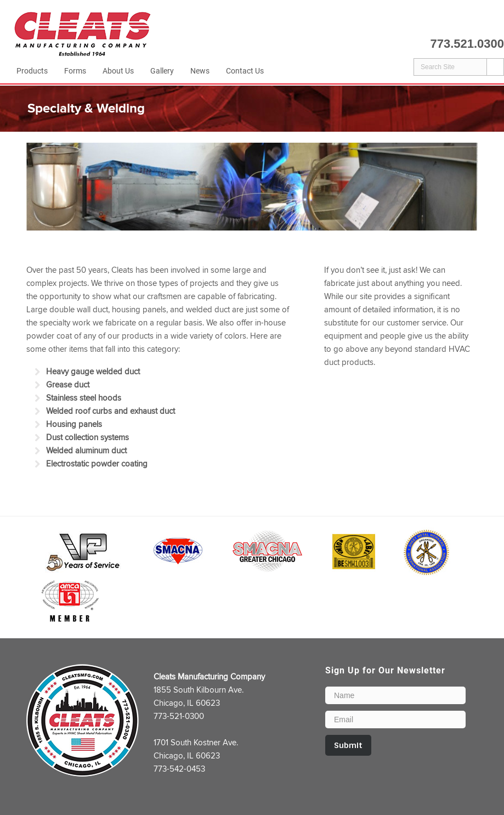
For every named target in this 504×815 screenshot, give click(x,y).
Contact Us (245, 71)
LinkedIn (475, 23)
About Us (118, 71)
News (200, 71)
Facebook (455, 23)
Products (32, 71)
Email (496, 23)
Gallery (162, 71)
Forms (75, 71)
